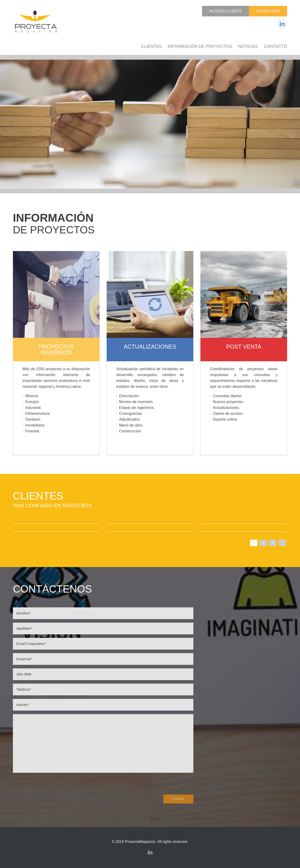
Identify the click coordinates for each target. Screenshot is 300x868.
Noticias (248, 46)
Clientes (151, 46)
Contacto (276, 46)
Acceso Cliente (225, 11)
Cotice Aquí (268, 11)
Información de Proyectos (200, 46)
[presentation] (49, 785)
